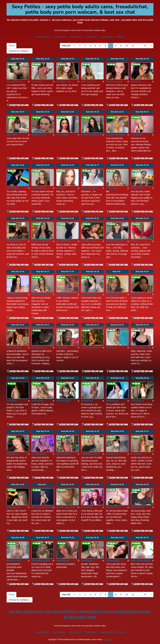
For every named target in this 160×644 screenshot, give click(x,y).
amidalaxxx (87, 560)
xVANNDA (12, 401)
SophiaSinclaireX (90, 454)
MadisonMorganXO (141, 560)
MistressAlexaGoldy (42, 507)
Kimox (134, 241)
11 (133, 46)
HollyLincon (112, 401)
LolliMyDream (63, 81)
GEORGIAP (87, 401)
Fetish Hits (108, 639)
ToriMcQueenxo (114, 81)
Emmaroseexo (64, 294)
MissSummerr (14, 241)
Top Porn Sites (59, 37)
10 (127, 46)
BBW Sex (121, 37)
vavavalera (112, 188)
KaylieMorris (63, 560)
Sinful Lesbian (75, 37)
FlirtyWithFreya (15, 81)
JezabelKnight (89, 294)
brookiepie (62, 347)
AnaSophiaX (112, 294)
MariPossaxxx (88, 81)
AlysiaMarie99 (14, 294)
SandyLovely (88, 241)
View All (66, 46)
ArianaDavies (14, 188)
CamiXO (60, 188)
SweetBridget (38, 188)
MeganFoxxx (13, 507)
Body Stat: (18, 59)
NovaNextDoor (64, 241)
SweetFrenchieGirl (91, 347)
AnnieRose (137, 454)
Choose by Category (20, 51)
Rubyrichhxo (138, 188)
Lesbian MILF (91, 37)
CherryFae (86, 507)
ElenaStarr (136, 81)
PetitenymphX (64, 401)
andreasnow (38, 401)
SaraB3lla (12, 135)
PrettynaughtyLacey (92, 135)
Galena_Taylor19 (40, 241)
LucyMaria (136, 135)
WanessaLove (14, 560)
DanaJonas (112, 347)
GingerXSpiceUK (115, 241)
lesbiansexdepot (42, 37)
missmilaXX (38, 81)
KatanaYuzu (112, 454)
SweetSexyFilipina (116, 135)
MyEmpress (13, 454)
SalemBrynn (38, 347)
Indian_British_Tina (141, 347)
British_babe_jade (66, 507)
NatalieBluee (113, 507)
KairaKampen (38, 454)
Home (11, 46)
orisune (135, 294)
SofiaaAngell (113, 560)
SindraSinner (138, 507)
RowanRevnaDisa (41, 560)
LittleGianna (137, 401)
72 (145, 46)
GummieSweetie (90, 188)
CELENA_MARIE (40, 294)
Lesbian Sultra (107, 37)
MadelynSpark (39, 135)
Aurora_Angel (14, 347)
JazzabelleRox (64, 454)
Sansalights (62, 135)
